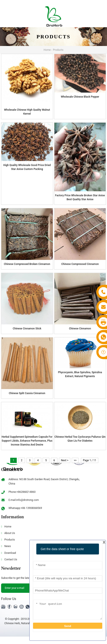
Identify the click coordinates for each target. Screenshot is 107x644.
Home (47, 50)
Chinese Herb (12, 623)
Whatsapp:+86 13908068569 (25, 508)
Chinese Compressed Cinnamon (80, 264)
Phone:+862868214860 (22, 492)
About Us (10, 533)
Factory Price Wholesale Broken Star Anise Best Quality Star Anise (80, 197)
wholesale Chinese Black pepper (80, 97)
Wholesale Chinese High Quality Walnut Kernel (27, 112)
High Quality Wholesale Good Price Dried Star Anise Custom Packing (27, 167)
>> (78, 460)
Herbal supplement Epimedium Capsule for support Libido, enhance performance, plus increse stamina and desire (27, 441)
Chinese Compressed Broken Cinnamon (27, 264)
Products (58, 50)
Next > (67, 460)
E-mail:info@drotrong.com (24, 500)
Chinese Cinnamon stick (27, 329)
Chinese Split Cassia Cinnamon (27, 393)
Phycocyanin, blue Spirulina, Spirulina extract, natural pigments (80, 374)
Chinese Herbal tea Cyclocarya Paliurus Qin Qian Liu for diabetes (80, 439)
